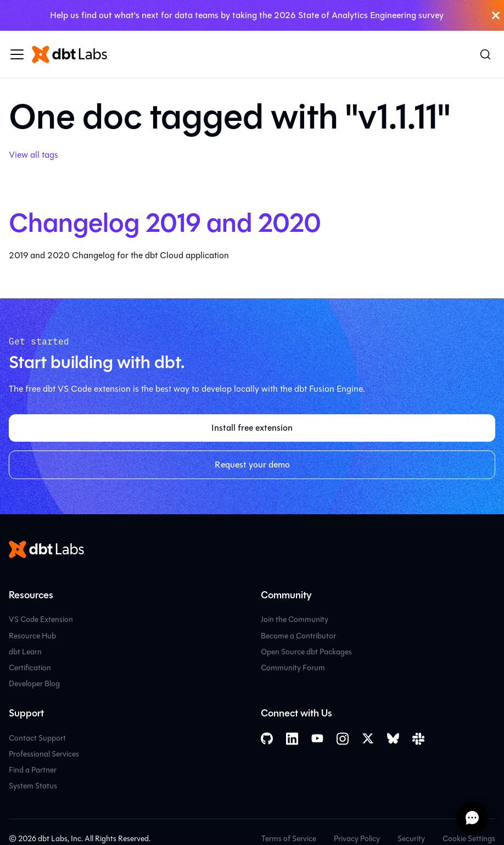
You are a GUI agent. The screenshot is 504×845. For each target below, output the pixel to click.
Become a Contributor (298, 636)
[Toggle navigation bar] (17, 54)
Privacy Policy (357, 839)
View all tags (33, 155)
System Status (33, 786)
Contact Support (37, 738)
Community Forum (293, 668)
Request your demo (252, 465)
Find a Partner (33, 770)
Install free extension (252, 428)
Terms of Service (289, 839)
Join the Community (295, 619)
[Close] (496, 15)
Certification (30, 668)
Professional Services (44, 754)
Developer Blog (34, 684)
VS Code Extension (41, 619)
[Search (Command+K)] (485, 54)
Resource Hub (32, 636)
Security (411, 839)
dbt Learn (25, 652)
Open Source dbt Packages (306, 652)
